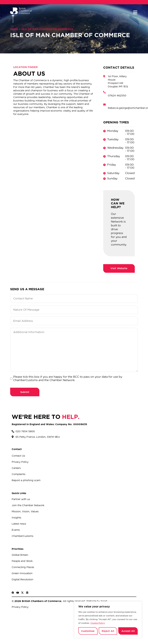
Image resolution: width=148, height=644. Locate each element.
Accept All (128, 631)
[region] (108, 620)
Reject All (108, 631)
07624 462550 (117, 95)
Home (14, 29)
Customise (88, 631)
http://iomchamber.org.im (119, 268)
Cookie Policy (98, 623)
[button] (135, 13)
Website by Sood (96, 601)
